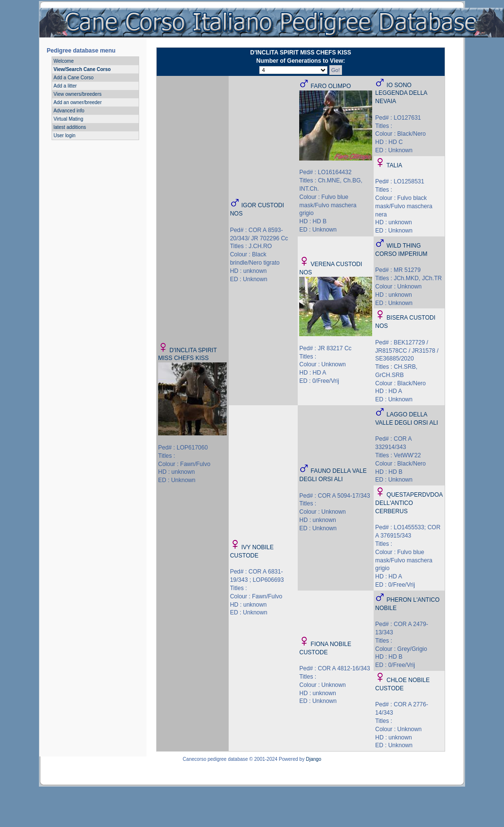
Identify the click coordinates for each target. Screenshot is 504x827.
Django (314, 759)
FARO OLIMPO (331, 86)
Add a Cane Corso (73, 78)
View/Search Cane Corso (82, 69)
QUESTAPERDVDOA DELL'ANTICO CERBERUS (409, 503)
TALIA (394, 165)
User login (64, 135)
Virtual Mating (68, 119)
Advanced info (69, 111)
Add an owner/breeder (78, 102)
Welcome (64, 61)
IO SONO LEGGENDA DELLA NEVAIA (401, 93)
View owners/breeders (78, 94)
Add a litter (65, 86)
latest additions (70, 127)
